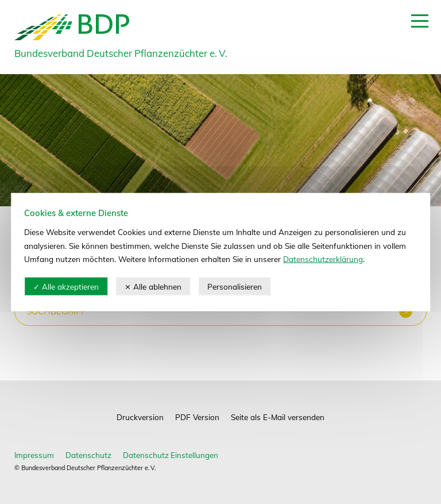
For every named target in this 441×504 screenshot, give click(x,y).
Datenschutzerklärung (323, 259)
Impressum (34, 455)
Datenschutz (88, 455)
